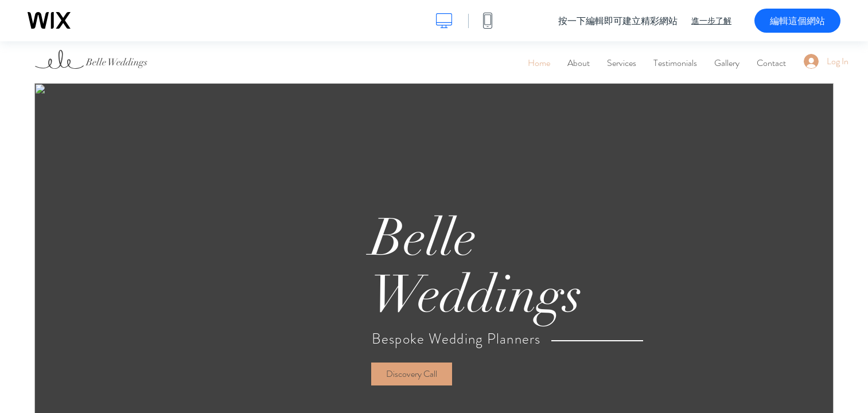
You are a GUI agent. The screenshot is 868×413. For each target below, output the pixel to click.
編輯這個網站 (797, 21)
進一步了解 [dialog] (711, 21)
